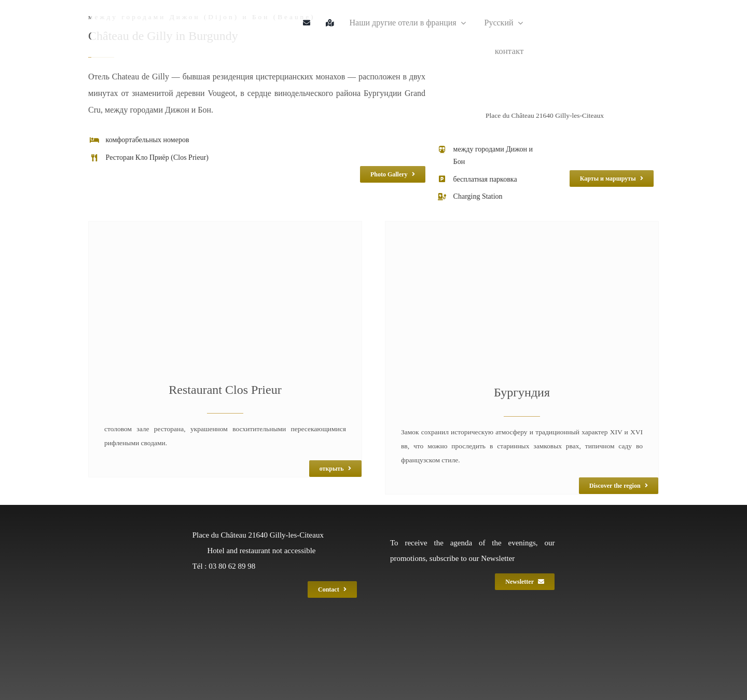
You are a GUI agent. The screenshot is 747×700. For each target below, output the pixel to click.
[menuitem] (500, 23)
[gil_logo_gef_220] (125, 12)
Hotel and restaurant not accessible (261, 551)
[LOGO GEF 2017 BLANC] (314, 627)
